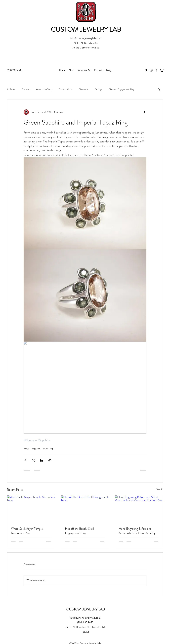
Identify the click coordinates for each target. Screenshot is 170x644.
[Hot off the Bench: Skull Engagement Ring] (85, 509)
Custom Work (65, 89)
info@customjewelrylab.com (86, 38)
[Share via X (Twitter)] (33, 460)
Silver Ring (48, 449)
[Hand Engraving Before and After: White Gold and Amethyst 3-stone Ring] (139, 509)
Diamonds (83, 89)
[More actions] (144, 112)
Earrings (98, 89)
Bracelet (26, 89)
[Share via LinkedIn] (41, 460)
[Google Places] (146, 70)
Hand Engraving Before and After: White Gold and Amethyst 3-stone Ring (138, 531)
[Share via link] (50, 460)
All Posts (11, 89)
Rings (27, 449)
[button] (162, 70)
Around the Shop (44, 89)
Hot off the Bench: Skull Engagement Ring (80, 531)
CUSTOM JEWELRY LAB (86, 29)
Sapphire (36, 449)
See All (160, 489)
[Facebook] (156, 70)
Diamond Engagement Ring (121, 89)
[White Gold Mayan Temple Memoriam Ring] (31, 509)
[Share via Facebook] (25, 460)
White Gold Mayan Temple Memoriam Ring (27, 531)
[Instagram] (151, 70)
